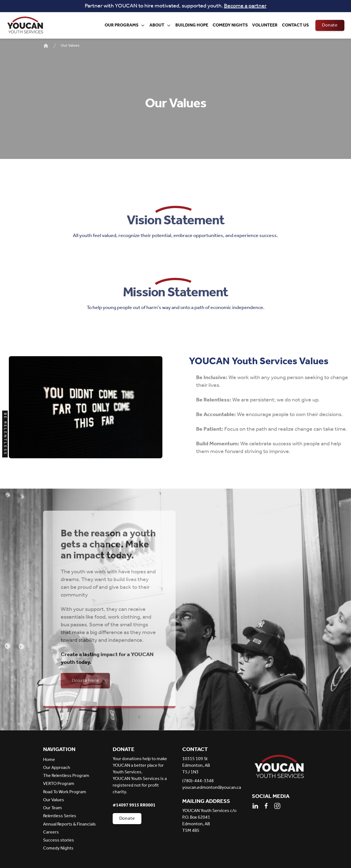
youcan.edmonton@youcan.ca (210, 788)
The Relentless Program (66, 776)
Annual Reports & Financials (69, 824)
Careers (51, 832)
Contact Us (295, 25)
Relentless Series (60, 816)
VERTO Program (59, 784)
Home (49, 760)
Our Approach (57, 768)
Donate (330, 25)
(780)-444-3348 (198, 781)
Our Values (70, 46)
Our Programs (125, 25)
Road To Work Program (65, 792)
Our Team (52, 808)
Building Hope (192, 25)
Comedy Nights (230, 25)
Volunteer (265, 25)
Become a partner (245, 6)
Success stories (59, 840)
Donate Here (85, 681)
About (160, 25)
